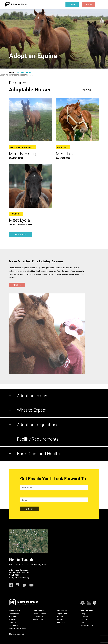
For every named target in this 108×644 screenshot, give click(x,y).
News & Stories (38, 619)
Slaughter (60, 617)
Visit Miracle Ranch (88, 625)
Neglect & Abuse (63, 614)
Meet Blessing (23, 154)
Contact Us (13, 622)
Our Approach (38, 617)
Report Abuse (62, 622)
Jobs (83, 622)
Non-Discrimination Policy (18, 628)
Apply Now (20, 235)
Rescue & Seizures (39, 614)
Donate (89, 4)
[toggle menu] (101, 4)
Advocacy (84, 617)
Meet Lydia (19, 220)
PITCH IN (17, 285)
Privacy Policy (14, 625)
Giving (83, 614)
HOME (12, 72)
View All (87, 90)
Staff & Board (14, 617)
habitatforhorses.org (17, 634)
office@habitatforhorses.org (19, 578)
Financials (12, 619)
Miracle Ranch (14, 614)
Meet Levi (65, 154)
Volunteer (84, 619)
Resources (61, 619)
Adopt (72, 4)
